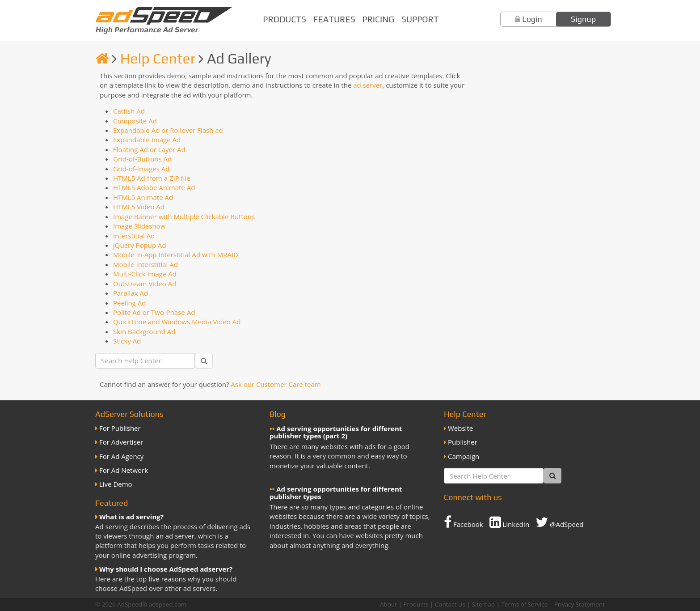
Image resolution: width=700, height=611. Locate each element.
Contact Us (450, 604)
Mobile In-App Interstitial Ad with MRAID (176, 255)
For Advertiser (121, 442)
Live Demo (116, 484)
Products (285, 19)
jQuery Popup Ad (140, 245)
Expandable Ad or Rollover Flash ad (168, 130)
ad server (368, 85)
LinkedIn (510, 522)
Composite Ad (135, 121)
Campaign (464, 456)
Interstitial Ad (134, 236)
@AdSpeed (559, 522)
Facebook (464, 522)
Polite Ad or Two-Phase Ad (154, 312)
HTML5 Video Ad (139, 207)
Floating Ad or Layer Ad (149, 149)
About (388, 604)
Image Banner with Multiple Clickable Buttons (184, 216)
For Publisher (120, 428)
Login (532, 19)
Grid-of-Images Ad (141, 169)
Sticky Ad (127, 341)
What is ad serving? (131, 517)
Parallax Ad (131, 293)
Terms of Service (524, 604)
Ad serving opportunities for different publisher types (336, 493)
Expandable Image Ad (147, 140)
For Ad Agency (121, 456)
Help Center (158, 58)
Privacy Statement (580, 604)
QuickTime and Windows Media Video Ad (177, 322)
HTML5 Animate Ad (143, 197)
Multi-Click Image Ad (145, 274)
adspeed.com (168, 604)
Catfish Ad (129, 111)
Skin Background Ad (144, 331)
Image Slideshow (139, 226)
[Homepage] (102, 58)
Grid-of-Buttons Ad (142, 159)
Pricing (378, 19)
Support (420, 19)
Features (334, 19)
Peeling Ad (129, 303)
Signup (583, 19)
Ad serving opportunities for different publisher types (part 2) (336, 432)
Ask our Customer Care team (276, 384)
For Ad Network (124, 470)
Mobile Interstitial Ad (145, 264)
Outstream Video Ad (145, 284)
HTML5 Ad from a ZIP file (152, 178)
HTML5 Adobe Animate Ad (154, 187)
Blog (278, 414)
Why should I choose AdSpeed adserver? (166, 569)
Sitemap (483, 604)
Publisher (463, 442)
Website (460, 428)
